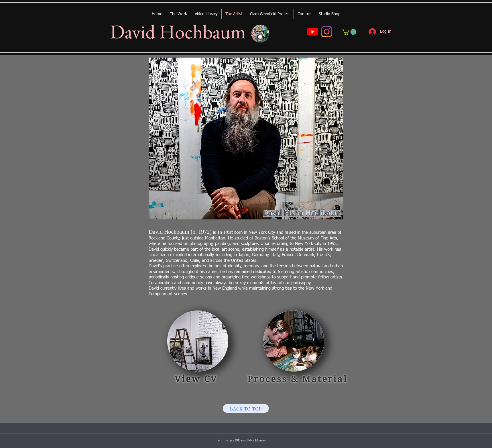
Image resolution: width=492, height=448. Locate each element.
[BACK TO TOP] (246, 408)
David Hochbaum (178, 32)
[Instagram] (327, 32)
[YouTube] (313, 32)
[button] (349, 32)
